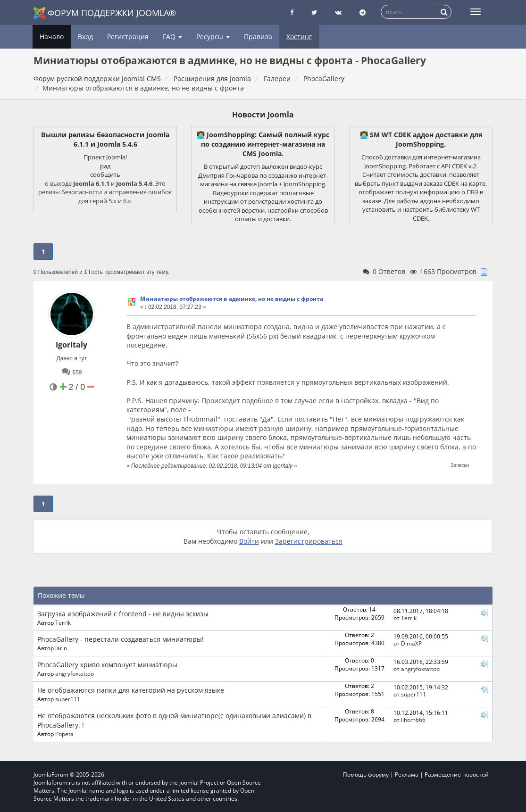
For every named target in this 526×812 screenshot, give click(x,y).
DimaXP (411, 643)
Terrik (63, 622)
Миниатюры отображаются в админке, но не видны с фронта (232, 299)
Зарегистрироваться (309, 541)
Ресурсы (213, 37)
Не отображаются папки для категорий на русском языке (131, 690)
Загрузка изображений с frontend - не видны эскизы (123, 614)
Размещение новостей (457, 775)
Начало (52, 37)
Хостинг (299, 37)
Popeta (64, 734)
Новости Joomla (263, 115)
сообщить (105, 174)
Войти (249, 541)
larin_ (62, 648)
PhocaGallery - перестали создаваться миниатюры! (121, 639)
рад (105, 166)
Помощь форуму (366, 775)
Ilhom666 (413, 720)
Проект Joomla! (105, 157)
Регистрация (128, 37)
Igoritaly (71, 345)
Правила (258, 37)
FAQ (172, 37)
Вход (85, 37)
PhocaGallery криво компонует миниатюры (107, 665)
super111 (68, 699)
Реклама (407, 775)
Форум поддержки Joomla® (105, 13)
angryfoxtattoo (75, 673)
